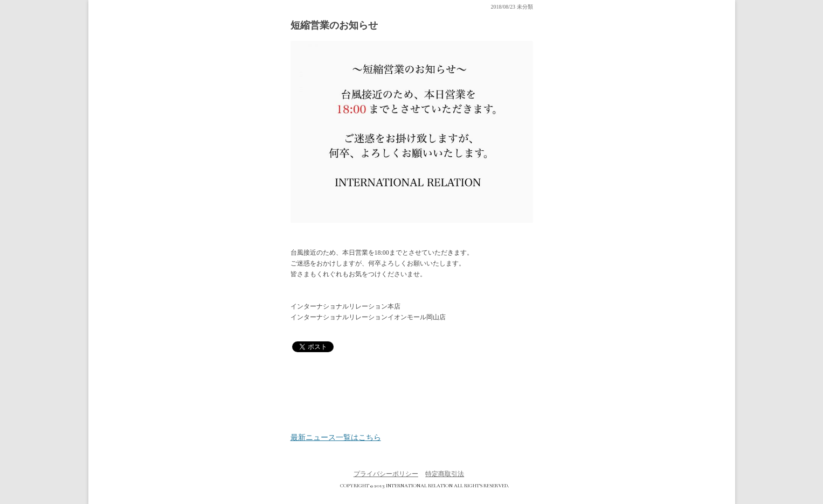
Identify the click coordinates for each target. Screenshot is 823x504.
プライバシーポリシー (386, 474)
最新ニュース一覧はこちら (336, 438)
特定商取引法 (445, 474)
